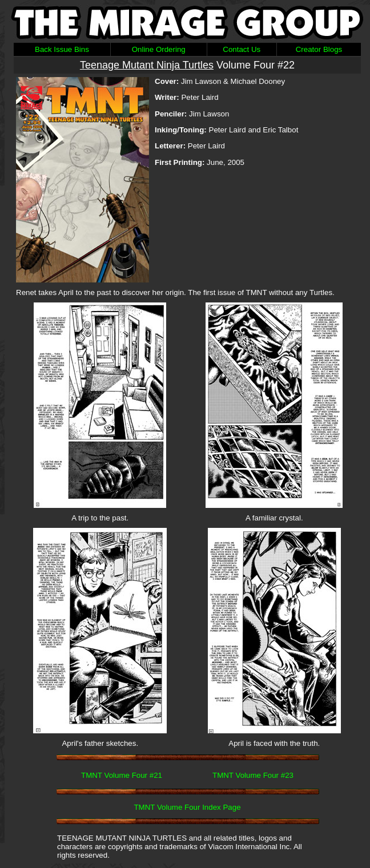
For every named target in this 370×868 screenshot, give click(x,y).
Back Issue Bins (62, 49)
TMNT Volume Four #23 (253, 775)
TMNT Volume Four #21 (122, 775)
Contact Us (242, 49)
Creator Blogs (319, 49)
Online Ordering (159, 49)
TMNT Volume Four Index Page (187, 807)
